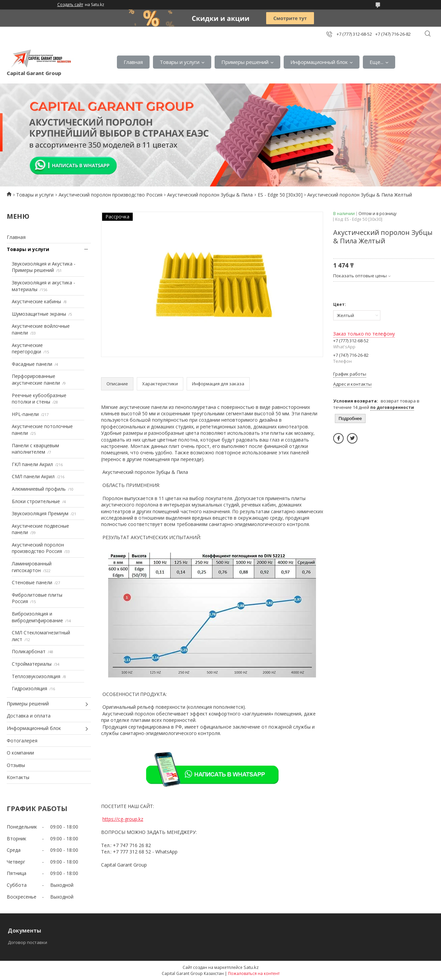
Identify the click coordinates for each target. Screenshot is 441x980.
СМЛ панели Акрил (33, 476)
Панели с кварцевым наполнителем (35, 449)
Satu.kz (251, 967)
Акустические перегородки (27, 348)
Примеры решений (245, 62)
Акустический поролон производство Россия (111, 195)
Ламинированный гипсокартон (32, 567)
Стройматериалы (32, 664)
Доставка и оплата (29, 716)
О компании (20, 753)
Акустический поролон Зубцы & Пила (210, 195)
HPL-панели (25, 414)
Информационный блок (319, 62)
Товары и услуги (180, 62)
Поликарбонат (29, 651)
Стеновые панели (32, 582)
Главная (133, 62)
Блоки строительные (36, 501)
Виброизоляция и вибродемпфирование (37, 617)
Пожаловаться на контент (254, 973)
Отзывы (16, 765)
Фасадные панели (32, 364)
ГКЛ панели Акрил (32, 464)
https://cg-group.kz (123, 819)
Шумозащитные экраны (39, 314)
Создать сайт (70, 5)
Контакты (18, 777)
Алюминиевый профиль (39, 489)
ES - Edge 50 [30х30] (280, 195)
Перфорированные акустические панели (36, 379)
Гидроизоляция (29, 688)
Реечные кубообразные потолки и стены (39, 399)
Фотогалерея (22, 741)
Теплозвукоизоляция (36, 676)
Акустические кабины (36, 301)
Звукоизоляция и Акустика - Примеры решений (44, 267)
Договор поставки (27, 942)
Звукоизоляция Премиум (40, 513)
